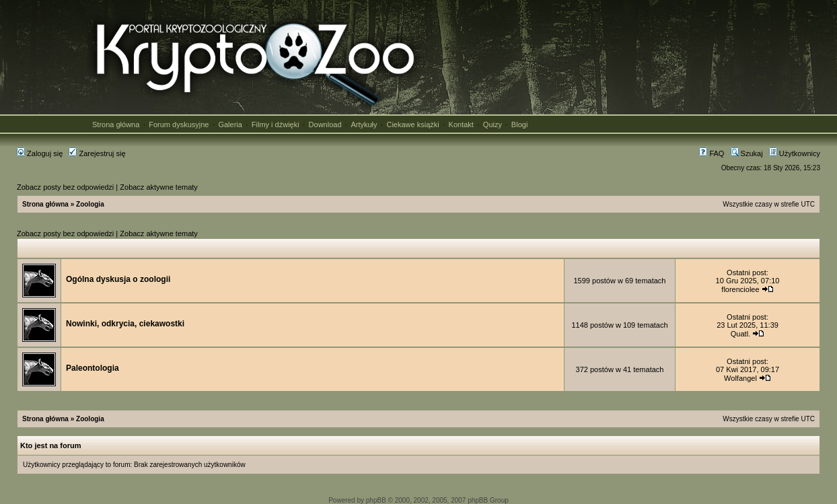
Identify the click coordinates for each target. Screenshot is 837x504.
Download (325, 124)
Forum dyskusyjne (179, 124)
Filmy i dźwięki (276, 124)
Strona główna (116, 124)
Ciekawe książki (412, 124)
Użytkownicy (795, 153)
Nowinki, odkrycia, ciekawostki (125, 324)
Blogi (519, 124)
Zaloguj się (40, 153)
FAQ (712, 153)
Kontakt (461, 124)
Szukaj (747, 153)
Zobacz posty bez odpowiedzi (65, 187)
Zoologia (90, 204)
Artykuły (364, 124)
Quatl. (740, 334)
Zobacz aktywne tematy (159, 187)
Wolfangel (740, 378)
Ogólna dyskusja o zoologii (118, 279)
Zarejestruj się (97, 153)
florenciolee (740, 289)
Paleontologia (93, 368)
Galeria (230, 124)
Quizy (493, 124)
